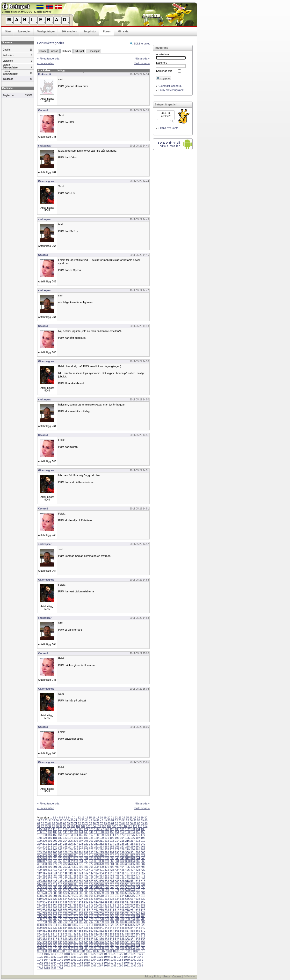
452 (44, 876)
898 (71, 936)
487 (117, 878)
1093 (140, 965)
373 (71, 864)
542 (76, 887)
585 (81, 893)
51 (113, 820)
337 (101, 858)
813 (65, 925)
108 (114, 826)
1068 (80, 963)
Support (54, 51)
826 (133, 925)
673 (101, 905)
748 (55, 916)
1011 (129, 951)
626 (76, 899)
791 (60, 922)
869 (138, 931)
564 (81, 890)
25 (127, 818)
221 (44, 844)
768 (50, 919)
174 (127, 835)
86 (131, 823)
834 (65, 928)
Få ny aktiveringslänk (171, 90)
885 (112, 934)
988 (101, 948)
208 (86, 841)
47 (98, 820)
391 (55, 867)
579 (50, 893)
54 (124, 820)
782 (122, 919)
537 (50, 887)
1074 (120, 963)
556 (39, 890)
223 (55, 844)
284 (44, 852)
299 (122, 852)
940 (71, 942)
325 (39, 858)
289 (71, 852)
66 (57, 823)
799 (101, 922)
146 (91, 832)
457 (71, 876)
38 (65, 820)
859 (86, 931)
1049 (60, 960)
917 (60, 939)
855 (65, 931)
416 (76, 870)
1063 (47, 963)
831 (50, 928)
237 (127, 844)
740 (122, 913)
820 (101, 925)
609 (96, 896)
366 (143, 861)
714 (96, 910)
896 (60, 936)
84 (124, 823)
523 (86, 884)
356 (91, 861)
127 (101, 829)
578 (44, 893)
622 (55, 899)
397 (86, 867)
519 (65, 884)
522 (81, 884)
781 (117, 919)
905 (107, 936)
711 (81, 910)
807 (143, 922)
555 (143, 887)
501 (81, 881)
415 (71, 870)
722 (138, 910)
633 (112, 899)
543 (81, 887)
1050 (67, 960)
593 (122, 893)
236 (122, 844)
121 (71, 829)
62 (42, 823)
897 (65, 936)
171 (112, 835)
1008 (109, 951)
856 (71, 931)
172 (117, 835)
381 (112, 864)
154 (133, 832)
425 (122, 870)
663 (50, 905)
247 (71, 847)
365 (138, 861)
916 (55, 939)
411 (50, 870)
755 (91, 916)
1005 (89, 951)
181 (55, 838)
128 (107, 829)
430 (39, 873)
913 (39, 939)
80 (109, 823)
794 (76, 922)
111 (130, 826)
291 (81, 852)
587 (91, 893)
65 (53, 823)
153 (127, 832)
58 (138, 820)
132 (127, 829)
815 (76, 925)
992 (122, 948)
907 (117, 936)
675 (112, 905)
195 (127, 838)
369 (50, 864)
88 (138, 823)
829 (39, 928)
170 (107, 835)
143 (76, 832)
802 (117, 922)
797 (91, 922)
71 (76, 823)
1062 (40, 963)
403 (117, 867)
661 (39, 905)
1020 (80, 954)
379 (101, 864)
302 (138, 852)
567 (96, 890)
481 (86, 878)
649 (86, 902)
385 (133, 864)
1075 (127, 963)
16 (94, 818)
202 (55, 841)
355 (86, 861)
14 (87, 818)
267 (65, 849)
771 (65, 919)
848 (138, 928)
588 (96, 893)
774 (81, 919)
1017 (60, 954)
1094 (40, 968)
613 (117, 896)
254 (107, 847)
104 (94, 826)
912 (143, 936)
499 (71, 881)
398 (91, 867)
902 (91, 936)
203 (60, 841)
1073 (113, 963)
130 (117, 829)
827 (138, 925)
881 (91, 934)
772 (71, 919)
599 (44, 896)
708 (65, 910)
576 (143, 890)
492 (143, 878)
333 (81, 858)
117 (50, 829)
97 (61, 826)
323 (138, 855)
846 (127, 928)
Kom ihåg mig (164, 71)
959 (60, 945)
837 (81, 928)
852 (50, 931)
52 (116, 820)
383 (122, 864)
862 (101, 931)
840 (96, 928)
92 (42, 826)
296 (107, 852)
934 (39, 942)
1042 (120, 957)
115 (39, 829)
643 (55, 902)
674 (107, 905)
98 (65, 826)
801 (112, 922)
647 (76, 902)
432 (50, 873)
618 (143, 896)
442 (101, 873)
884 (107, 934)
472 (39, 878)
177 (143, 835)
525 (96, 884)
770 (60, 919)
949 (117, 942)
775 (86, 919)
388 (39, 867)
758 (107, 916)
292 (86, 852)
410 (44, 870)
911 (138, 936)
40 (72, 820)
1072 (107, 963)
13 (83, 818)
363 (127, 861)
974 (138, 945)
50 (109, 820)
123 (81, 829)
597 (143, 893)
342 (127, 858)
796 (86, 922)
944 (91, 942)
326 (44, 858)
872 (44, 934)
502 (86, 881)
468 (127, 876)
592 (117, 893)
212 (107, 841)
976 (39, 948)
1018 (67, 954)
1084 (80, 965)
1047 (47, 960)
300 (127, 852)
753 (81, 916)
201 (50, 841)
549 (112, 887)
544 (86, 887)
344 (138, 858)
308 (60, 855)
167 (91, 835)
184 (71, 838)
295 (101, 852)
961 (71, 945)
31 (39, 820)
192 (112, 838)
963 (81, 945)
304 (39, 855)
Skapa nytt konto (168, 128)
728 (60, 913)
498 (65, 881)
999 (50, 951)
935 (44, 942)
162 (65, 835)
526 (101, 884)
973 (133, 945)
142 (71, 832)
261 (143, 847)
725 (44, 913)
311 (76, 855)
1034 (67, 957)
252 (96, 847)
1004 (82, 951)
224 (60, 844)
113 (140, 826)
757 (101, 916)
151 (117, 832)
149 (107, 832)
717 (112, 910)
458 (76, 876)
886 (117, 934)
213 (112, 841)
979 (55, 948)
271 (86, 849)
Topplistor (90, 31)
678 (127, 905)
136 (39, 832)
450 (143, 873)
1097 (60, 968)
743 (138, 913)
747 (50, 916)
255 (112, 847)
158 (44, 835)
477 (65, 878)
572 (122, 890)
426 (127, 870)
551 (122, 887)
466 (117, 876)
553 (133, 887)
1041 (113, 957)
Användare (163, 54)
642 (50, 902)
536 (44, 887)
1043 (127, 957)
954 (143, 942)
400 (101, 867)
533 (138, 884)
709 (71, 910)
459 (81, 876)
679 (133, 905)
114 (145, 826)
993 (127, 948)
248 (76, 847)
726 (50, 913)
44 (87, 820)
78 (101, 823)
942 (81, 942)
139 (55, 832)
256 (117, 847)
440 (91, 873)
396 (81, 867)
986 (91, 948)
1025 (113, 954)
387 (143, 864)
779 (107, 919)
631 (101, 899)
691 (86, 907)
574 (133, 890)
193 (117, 838)
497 (60, 881)
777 (96, 919)
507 (112, 881)
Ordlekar (66, 51)
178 (39, 838)
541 (71, 887)
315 (96, 855)
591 (112, 893)
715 (101, 910)
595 (133, 893)
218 (138, 841)
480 (81, 878)
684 (50, 907)
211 (101, 841)
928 (117, 939)
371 (60, 864)
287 (60, 852)
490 (133, 878)
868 (133, 931)
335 (91, 858)
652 (101, 902)
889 (133, 934)
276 (112, 849)
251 (91, 847)
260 (138, 847)
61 (39, 823)
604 (71, 896)
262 (39, 849)
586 (86, 893)
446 (122, 873)
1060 (133, 960)
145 (86, 832)
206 (76, 841)
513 (143, 881)
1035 (73, 957)
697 (117, 907)
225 (65, 844)
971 (122, 945)
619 (39, 899)
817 (86, 925)
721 (133, 910)
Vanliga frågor (46, 31)
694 (101, 907)
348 (50, 861)
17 (98, 818)
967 (101, 945)
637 (133, 899)
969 (112, 945)
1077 (140, 963)
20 (109, 818)
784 (133, 919)
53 (120, 820)
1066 (67, 963)
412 (55, 870)
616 (133, 896)
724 (39, 913)
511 (133, 881)
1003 (76, 951)
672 (96, 905)
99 (68, 826)
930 (127, 939)
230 (91, 844)
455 (60, 876)
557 (44, 890)
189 (96, 838)
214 (117, 841)
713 (91, 910)
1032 (53, 957)
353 (76, 861)
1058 (120, 960)
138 (50, 832)
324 (143, 855)
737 (107, 913)
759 (112, 916)
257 (122, 847)
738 (112, 913)
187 (86, 838)
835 (71, 928)
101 (78, 826)
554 (138, 887)
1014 (40, 954)
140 (60, 832)
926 (107, 939)
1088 (107, 965)
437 (76, 873)
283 (39, 852)
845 (122, 928)
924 (96, 939)
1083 (73, 965)
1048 (53, 960)
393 (65, 867)
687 (65, 907)
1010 (122, 951)
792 (65, 922)
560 (60, 890)
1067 (73, 963)
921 (81, 939)
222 (50, 844)
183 (65, 838)
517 (55, 884)
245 (60, 847)
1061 (140, 960)
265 (55, 849)
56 (131, 820)
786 (143, 919)
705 (50, 910)
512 (138, 881)
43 (83, 820)
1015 (47, 954)
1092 (133, 965)
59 (142, 820)
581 (60, 893)
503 (91, 881)
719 (122, 910)
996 (143, 948)
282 (143, 849)
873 (50, 934)
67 (61, 823)
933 (143, 939)
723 (143, 910)
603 (65, 896)
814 (71, 925)
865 (117, 931)
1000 (56, 951)
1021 (87, 954)
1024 (107, 954)
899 (76, 936)
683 (44, 907)
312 (81, 855)
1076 (133, 963)
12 (79, 818)
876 (65, 934)
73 (83, 823)
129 (112, 829)
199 (39, 841)
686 (60, 907)
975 (143, 945)
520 (71, 884)
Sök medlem (69, 31)
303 (143, 852)
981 (65, 948)
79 (105, 823)
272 (91, 849)
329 (60, 858)
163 (71, 835)
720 (127, 910)
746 (44, 916)
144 (81, 832)
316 (101, 855)
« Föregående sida (48, 59)
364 (133, 861)
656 (122, 902)
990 (112, 948)
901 (86, 936)
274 (101, 849)
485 (107, 878)
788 (44, 922)
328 (55, 858)
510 (127, 881)
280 (133, 849)
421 (101, 870)
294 (96, 852)
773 (76, 919)
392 (60, 867)
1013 (142, 951)
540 (65, 887)
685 (55, 907)
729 (65, 913)
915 (50, 939)
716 (107, 910)
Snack (43, 51)
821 (107, 925)
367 (39, 864)
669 (81, 905)
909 (127, 936)
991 (117, 948)
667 (71, 905)
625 (71, 899)
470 (138, 876)
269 (76, 849)
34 (50, 820)
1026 (120, 954)
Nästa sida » (142, 59)
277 (117, 849)
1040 (107, 957)
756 (96, 916)
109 (119, 826)
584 (76, 893)
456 (65, 876)
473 (44, 878)
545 (91, 887)
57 (135, 820)
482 (91, 878)
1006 (96, 951)
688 (71, 907)
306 (50, 855)
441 (96, 873)
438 (81, 873)
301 (133, 852)
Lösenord (162, 63)
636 (127, 899)
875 (60, 934)
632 (107, 899)
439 (86, 873)
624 (65, 899)
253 (101, 847)
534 (143, 884)
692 (91, 907)
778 (101, 919)
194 (122, 838)
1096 (53, 968)
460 (86, 876)
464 (107, 876)
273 (96, 849)
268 (71, 849)
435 (65, 873)
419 (91, 870)
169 (101, 835)
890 (138, 934)
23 (120, 818)
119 (60, 829)
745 (39, 916)
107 (109, 826)
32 (42, 820)
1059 (127, 960)
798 (96, 922)
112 (135, 826)
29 (142, 818)
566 (91, 890)
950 (122, 942)
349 (55, 861)
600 (50, 896)
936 (50, 942)
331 (71, 858)
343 (133, 858)
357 (96, 861)
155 (138, 832)
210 (96, 841)
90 (146, 823)
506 (107, 881)
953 (138, 942)
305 (44, 855)
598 (39, 896)
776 (91, 919)
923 (91, 939)
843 (112, 928)
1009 (116, 951)
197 (138, 838)
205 (71, 841)
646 (71, 902)
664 (55, 905)
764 (138, 916)
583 (71, 893)
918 (65, 939)
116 (44, 829)
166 (86, 835)
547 (101, 887)
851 (44, 931)
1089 (113, 965)
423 (112, 870)
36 (57, 820)
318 (112, 855)
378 (96, 864)
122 (76, 829)
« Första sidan (46, 63)
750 (65, 916)
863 (107, 931)
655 (117, 902)
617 (138, 896)
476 (60, 878)
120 (65, 829)
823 (117, 925)
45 (90, 820)
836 (76, 928)
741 (127, 913)
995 (138, 948)
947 (107, 942)
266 (60, 849)
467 (122, 876)
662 (44, 905)
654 (112, 902)
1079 (47, 965)
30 (146, 818)
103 (88, 826)
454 (55, 876)
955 (39, 945)
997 (39, 951)
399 (96, 867)
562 (71, 890)
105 (99, 826)
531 (127, 884)
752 (76, 916)
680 (138, 905)
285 (50, 852)
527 (107, 884)
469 (133, 876)
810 (50, 925)
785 (138, 919)
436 (71, 873)
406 (133, 867)
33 (46, 820)
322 (133, 855)
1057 (113, 960)
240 (143, 844)
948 (112, 942)
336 (96, 858)
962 (76, 945)
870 (143, 931)
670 (86, 905)
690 (81, 907)
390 (50, 867)
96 (57, 826)
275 (107, 849)
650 (91, 902)
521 (76, 884)
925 (101, 939)
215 (122, 841)
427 (133, 870)
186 (81, 838)
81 (113, 823)
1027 (127, 954)
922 (86, 939)
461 (91, 876)
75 (90, 823)
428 (138, 870)
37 (61, 820)
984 (81, 948)
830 (44, 928)
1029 (140, 954)
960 (65, 945)
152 (122, 832)
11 (75, 818)
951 (127, 942)
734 (91, 913)
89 (142, 823)
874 (55, 934)
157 (39, 835)
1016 (53, 954)
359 (107, 861)
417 (81, 870)
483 (96, 878)
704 (44, 910)
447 (127, 873)
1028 (133, 954)
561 (65, 890)
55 (128, 820)
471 (143, 876)
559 (55, 890)
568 (101, 890)
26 (131, 818)
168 (96, 835)
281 (138, 849)
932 (138, 939)
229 (86, 844)
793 (71, 922)
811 (55, 925)
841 (101, 928)
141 (65, 832)
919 (71, 939)
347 (44, 861)
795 (81, 922)
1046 (40, 960)
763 (133, 916)
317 (107, 855)
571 (117, 890)
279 (127, 849)
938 (60, 942)
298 (117, 852)
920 (76, 939)
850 (39, 931)
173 (122, 835)
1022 (93, 954)
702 (143, 907)
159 (50, 835)
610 (101, 896)
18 (101, 818)
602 (60, 896)
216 (127, 841)
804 (127, 922)
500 (76, 881)
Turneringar (93, 51)
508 (117, 881)
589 (101, 893)
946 (101, 942)
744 (143, 913)
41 (76, 820)
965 (91, 945)
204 (65, 841)
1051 (73, 960)
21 (112, 818)
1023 (100, 954)
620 (44, 899)
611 (107, 896)
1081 (60, 965)
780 (112, 919)
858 (81, 931)
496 (55, 881)
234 (112, 844)
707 (60, 910)
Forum (107, 31)
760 (117, 916)
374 (76, 864)
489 (127, 878)
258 (127, 847)
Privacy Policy (153, 976)
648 (81, 902)
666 (65, 905)
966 (96, 945)
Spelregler (24, 31)
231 (96, 844)
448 (133, 873)
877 (71, 934)
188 (91, 838)
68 (65, 823)
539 (60, 887)
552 (127, 887)
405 (127, 867)
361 (117, 861)
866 (122, 931)
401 (107, 867)
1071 (100, 963)
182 (60, 838)
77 (98, 823)
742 (133, 913)
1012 (136, 951)
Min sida (123, 31)
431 (44, 873)
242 (44, 847)
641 (44, 902)
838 (86, 928)
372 (65, 864)
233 (107, 844)
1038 (93, 957)
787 (39, 922)
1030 (40, 957)
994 (133, 948)
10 (72, 818)
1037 (87, 957)
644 (60, 902)
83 (120, 823)
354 (81, 861)
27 (135, 818)
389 (44, 867)
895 (55, 936)
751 (71, 916)
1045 (140, 957)
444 (112, 873)
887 (122, 934)
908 (122, 936)
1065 (60, 963)
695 (107, 907)
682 (39, 907)
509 (122, 881)
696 (112, 907)
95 (53, 826)
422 (107, 870)
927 (112, 939)
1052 (80, 960)
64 (50, 823)
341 (122, 858)
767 (44, 919)
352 (71, 861)
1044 (133, 957)
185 (76, 838)
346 (39, 861)
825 (127, 925)
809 (44, 925)
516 (50, 884)
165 (81, 835)
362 (122, 861)
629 (91, 899)
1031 (47, 957)
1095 (47, 968)
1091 (127, 965)
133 (133, 829)
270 (81, 849)
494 (44, 881)
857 (76, 931)
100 (73, 826)
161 (60, 835)
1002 (69, 951)
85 (128, 823)
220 (39, 844)
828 (143, 925)
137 (44, 832)
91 (39, 826)
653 (107, 902)
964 (86, 945)
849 (143, 928)
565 (86, 890)
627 (81, 899)
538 (55, 887)
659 (138, 902)
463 (101, 876)
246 (65, 847)
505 (101, 881)
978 (50, 948)
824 (122, 925)
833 (60, 928)
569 (107, 890)
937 (55, 942)
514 (39, 884)
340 (117, 858)
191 (107, 838)
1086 (93, 965)
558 (50, 890)
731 (76, 913)
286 (55, 852)
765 (143, 916)
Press (167, 976)
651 (96, 902)
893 (44, 936)
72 (79, 823)
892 (39, 936)
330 (65, 858)
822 (112, 925)
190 (101, 838)
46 (94, 820)
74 (87, 823)
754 (86, 916)
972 (127, 945)
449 (138, 873)
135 (143, 829)
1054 (93, 960)
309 (65, 855)
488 (122, 878)
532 (133, 884)
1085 (87, 965)
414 (65, 870)
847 (133, 928)
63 (46, 823)
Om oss (177, 976)
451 (39, 876)
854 (60, 931)
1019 (73, 954)
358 (101, 861)
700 (133, 907)
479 (76, 878)
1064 (53, 963)
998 (44, 951)
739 (117, 913)
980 (60, 948)
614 (122, 896)
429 (143, 870)
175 (133, 835)
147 (96, 832)
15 (90, 818)
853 (55, 931)
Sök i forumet (142, 44)
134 (138, 829)
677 (122, 905)
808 (39, 925)
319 (117, 855)
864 (112, 931)
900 (81, 936)
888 (127, 934)
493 (39, 881)
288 (65, 852)
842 (107, 928)
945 (96, 942)
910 (133, 936)
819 (96, 925)
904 (101, 936)
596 (138, 893)
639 (143, 899)
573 (127, 890)
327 (50, 858)
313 (86, 855)
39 (68, 820)
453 (50, 876)
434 (60, 873)
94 (50, 826)
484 (101, 878)
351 (65, 861)
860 (91, 931)
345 (143, 858)
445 (117, 873)
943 (86, 942)
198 (143, 838)
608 (91, 896)
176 (138, 835)
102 (83, 826)
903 (96, 936)
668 (76, 905)
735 (96, 913)
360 (112, 861)
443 (107, 873)
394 (71, 867)
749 (60, 916)
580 (55, 893)
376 (86, 864)
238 (133, 844)
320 (122, 855)
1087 (100, 965)
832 (55, 928)
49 (105, 820)
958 (55, 945)
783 (127, 919)
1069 (87, 963)
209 (91, 841)
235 (117, 844)
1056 (107, 960)
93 (46, 826)
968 (107, 945)
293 (91, 852)
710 (76, 910)
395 (76, 867)
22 (116, 818)
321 (127, 855)
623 (60, 899)
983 (76, 948)
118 (55, 829)
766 (39, 919)
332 (76, 858)
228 (81, 844)
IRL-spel (79, 51)
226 (71, 844)
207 (81, 841)
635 (122, 899)
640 (39, 902)
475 (55, 878)
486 (112, 878)
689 (76, 907)
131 (122, 829)
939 (65, 942)
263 (44, 849)
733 (86, 913)
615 (127, 896)
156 (143, 832)
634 (117, 899)
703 (39, 910)
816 (81, 925)
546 (96, 887)
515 (44, 884)
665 (60, 905)
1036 (80, 957)
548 (107, 887)
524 (91, 884)
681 (143, 905)
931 (133, 939)
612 (112, 896)
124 (86, 829)
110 (124, 826)
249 (81, 847)
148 (101, 832)
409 (39, 870)
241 (39, 847)
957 (50, 945)
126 (96, 829)
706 (55, 910)
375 (81, 864)
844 (117, 928)
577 (39, 893)
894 (50, 936)
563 (76, 890)
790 (55, 922)
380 (107, 864)
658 (133, 902)
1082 (67, 965)
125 (91, 829)
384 (127, 864)
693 (96, 907)
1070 (93, 963)
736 (101, 913)
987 (96, 948)
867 (127, 931)
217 (133, 841)
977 (44, 948)
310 (71, 855)
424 (117, 870)
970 (117, 945)
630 (96, 899)
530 (122, 884)
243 (50, 847)
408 (143, 867)
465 (112, 876)
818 (91, 925)
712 (86, 910)
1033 (60, 957)
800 (107, 922)
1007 (102, 951)
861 (96, 931)
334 (86, 858)
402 (112, 867)
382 (117, 864)
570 (112, 890)
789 (50, 922)
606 (81, 896)
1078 (40, 965)
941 (76, 942)
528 (112, 884)
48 (101, 820)
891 (143, 934)
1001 (62, 951)
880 (86, 934)
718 (117, 910)
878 (76, 934)
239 (138, 844)
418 (86, 870)
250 (86, 847)
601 (55, 896)
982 (71, 948)
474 (50, 878)
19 (105, 818)
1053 (87, 960)
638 (138, 899)
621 (50, 899)
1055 (100, 960)
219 (143, 841)
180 (50, 838)
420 (96, 870)
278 (122, 849)
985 (86, 948)
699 (127, 907)
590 (107, 893)
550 (117, 887)
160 (55, 835)
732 (81, 913)
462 (96, 876)
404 (122, 867)
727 (55, 913)
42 (79, 820)
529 (117, 884)
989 (107, 948)
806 (138, 922)
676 (117, 905)
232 (101, 844)
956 (44, 945)
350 (60, 861)
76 (94, 823)
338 (107, 858)
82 (116, 823)
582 (65, 893)
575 (138, 890)
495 (50, 881)
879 (81, 934)
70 (72, 823)
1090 (120, 965)
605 (76, 896)
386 (138, 864)
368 (44, 864)
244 (55, 847)
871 (39, 934)
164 (76, 835)
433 (55, 873)
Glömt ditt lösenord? (170, 86)
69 (68, 823)
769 (55, 919)
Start (8, 31)
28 (138, 818)
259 (133, 847)
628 (86, 899)
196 (133, 838)
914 (44, 939)
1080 (53, 965)
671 (91, 905)
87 (135, 823)
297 (112, 852)
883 (101, 934)
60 (146, 820)
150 (112, 832)
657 (127, 902)
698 (122, 907)
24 (123, 818)
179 (44, 838)
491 (138, 878)
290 (76, 852)
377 (91, 864)
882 (96, 934)
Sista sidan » (142, 63)
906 (112, 936)
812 (60, 925)
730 (71, 913)
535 (39, 887)
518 (60, 884)
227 (76, 844)
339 (112, 858)
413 (60, 870)
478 (71, 878)
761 (122, 916)
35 (53, 820)
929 (122, 939)
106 (104, 826)
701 (138, 907)
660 (143, 902)
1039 (100, 957)
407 (138, 867)
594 (127, 893)
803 (122, 922)
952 (133, 942)
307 (55, 855)
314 (91, 855)
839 (91, 928)
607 (86, 896)
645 (65, 902)
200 (44, 841)
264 (50, 849)
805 (133, 922)
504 (96, 881)
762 (127, 916)
